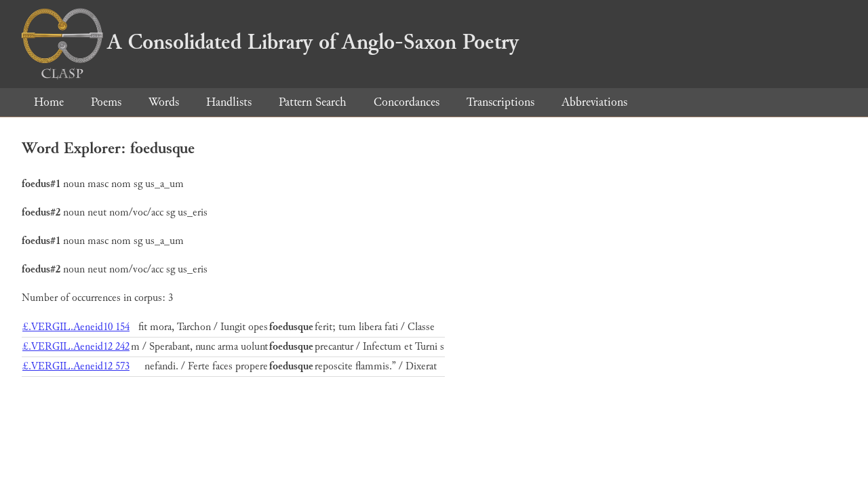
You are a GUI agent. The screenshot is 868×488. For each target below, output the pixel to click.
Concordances (407, 102)
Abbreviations (594, 102)
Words (164, 102)
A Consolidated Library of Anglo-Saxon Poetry (270, 42)
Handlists (229, 102)
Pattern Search (313, 102)
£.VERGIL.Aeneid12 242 (76, 347)
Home (49, 102)
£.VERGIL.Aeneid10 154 (76, 327)
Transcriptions (500, 102)
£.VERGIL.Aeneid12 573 (76, 366)
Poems (106, 102)
